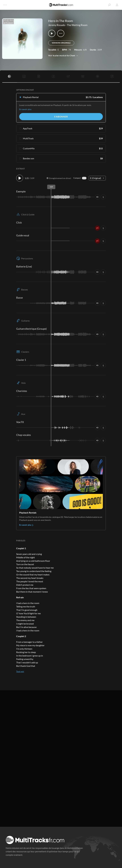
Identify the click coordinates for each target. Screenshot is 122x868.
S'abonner (61, 117)
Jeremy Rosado (57, 25)
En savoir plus (25, 109)
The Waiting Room (77, 25)
